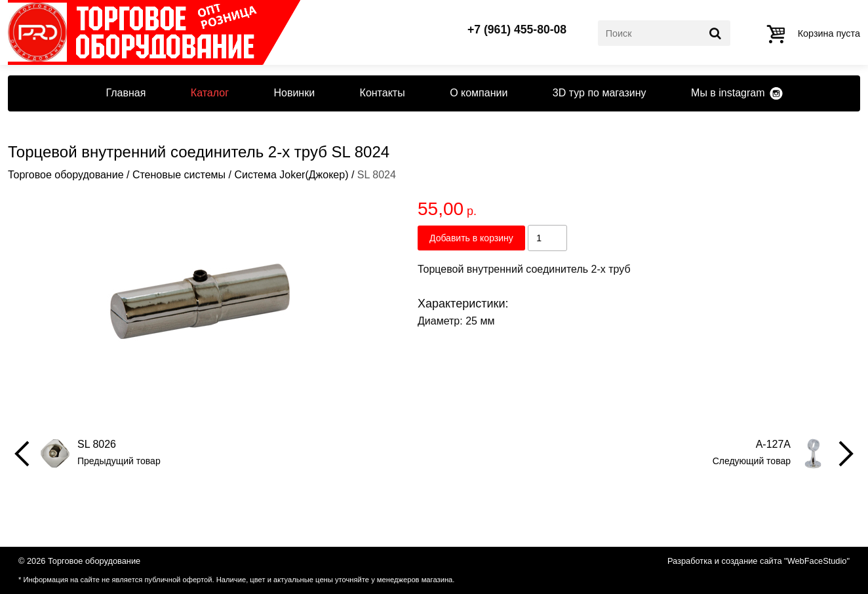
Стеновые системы (179, 175)
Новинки (294, 93)
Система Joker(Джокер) (291, 175)
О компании (479, 93)
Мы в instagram (728, 93)
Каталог (210, 93)
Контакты (383, 93)
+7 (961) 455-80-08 (517, 30)
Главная (126, 93)
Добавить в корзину (471, 238)
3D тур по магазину (600, 93)
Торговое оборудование (66, 175)
